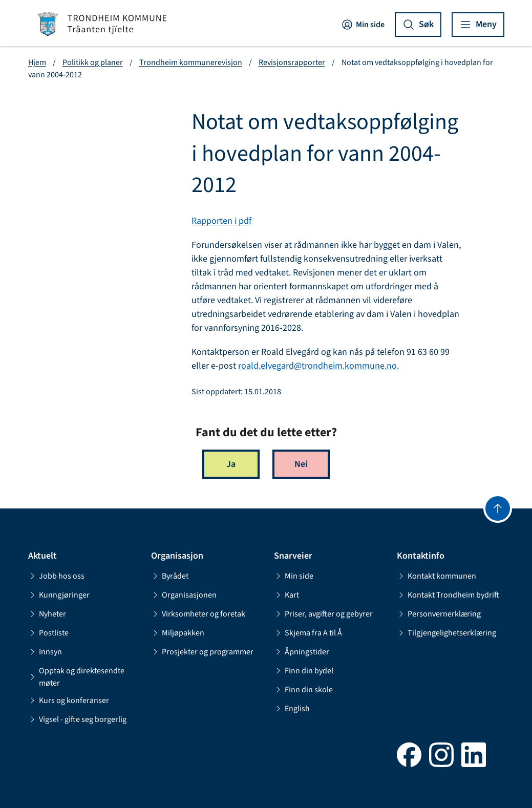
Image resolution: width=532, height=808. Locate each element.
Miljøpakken (178, 633)
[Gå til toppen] (498, 508)
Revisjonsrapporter (292, 62)
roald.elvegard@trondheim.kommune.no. (318, 366)
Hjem (37, 62)
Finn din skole (303, 690)
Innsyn (45, 652)
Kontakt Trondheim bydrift (448, 595)
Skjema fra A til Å (308, 633)
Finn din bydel (304, 671)
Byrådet (170, 576)
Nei (301, 464)
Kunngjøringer (59, 595)
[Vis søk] (418, 25)
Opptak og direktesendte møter (76, 677)
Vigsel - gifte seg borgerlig (77, 719)
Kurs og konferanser (69, 700)
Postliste (48, 633)
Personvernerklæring (439, 614)
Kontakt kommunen (437, 576)
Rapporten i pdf (221, 221)
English (292, 709)
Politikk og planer (93, 62)
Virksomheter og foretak (198, 614)
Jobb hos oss (56, 576)
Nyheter (47, 614)
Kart (286, 595)
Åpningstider (302, 652)
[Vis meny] (478, 25)
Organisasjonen (184, 595)
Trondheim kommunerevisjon (191, 62)
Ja (231, 464)
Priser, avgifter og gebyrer (323, 614)
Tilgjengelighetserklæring (446, 633)
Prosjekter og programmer (202, 652)
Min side (363, 25)
